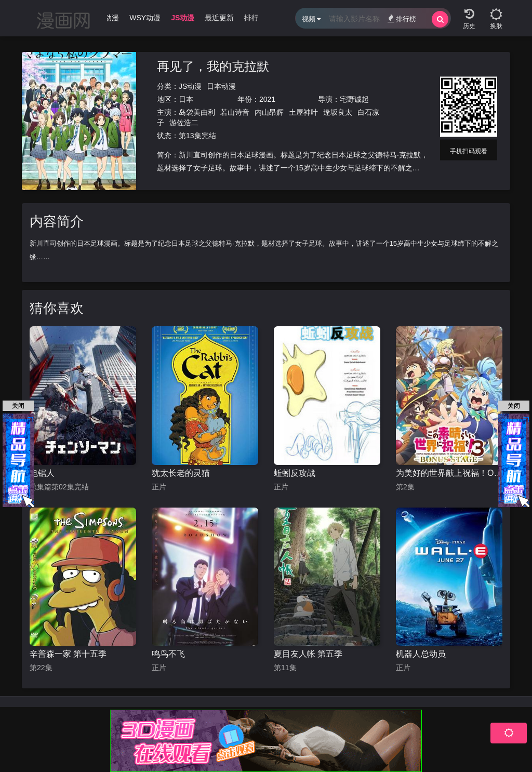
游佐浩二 (184, 123)
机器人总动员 (421, 654)
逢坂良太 (338, 112)
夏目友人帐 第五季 (308, 654)
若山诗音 (235, 112)
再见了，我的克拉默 (213, 66)
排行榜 (402, 18)
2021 (267, 99)
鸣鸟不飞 (168, 654)
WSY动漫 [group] (145, 18)
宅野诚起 (354, 99)
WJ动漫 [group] (107, 18)
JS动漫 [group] (183, 18)
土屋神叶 (303, 112)
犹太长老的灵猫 (181, 473)
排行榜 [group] (255, 18)
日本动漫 (221, 86)
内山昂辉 (269, 112)
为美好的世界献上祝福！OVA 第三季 (449, 473)
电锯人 (42, 473)
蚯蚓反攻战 (295, 473)
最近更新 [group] (219, 18)
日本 (186, 99)
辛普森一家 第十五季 (68, 654)
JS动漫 (190, 86)
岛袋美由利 (197, 112)
